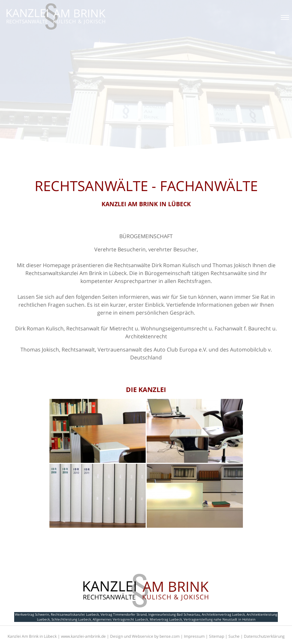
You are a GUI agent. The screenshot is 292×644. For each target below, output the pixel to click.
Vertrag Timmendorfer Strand (124, 614)
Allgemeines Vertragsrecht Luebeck (120, 619)
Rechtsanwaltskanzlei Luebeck (75, 614)
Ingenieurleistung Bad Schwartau (174, 614)
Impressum (194, 636)
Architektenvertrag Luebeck (223, 614)
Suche (234, 636)
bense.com (170, 636)
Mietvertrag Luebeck (166, 619)
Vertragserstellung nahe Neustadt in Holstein (219, 619)
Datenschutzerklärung (264, 636)
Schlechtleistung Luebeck (71, 619)
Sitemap (217, 636)
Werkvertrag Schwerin (32, 614)
